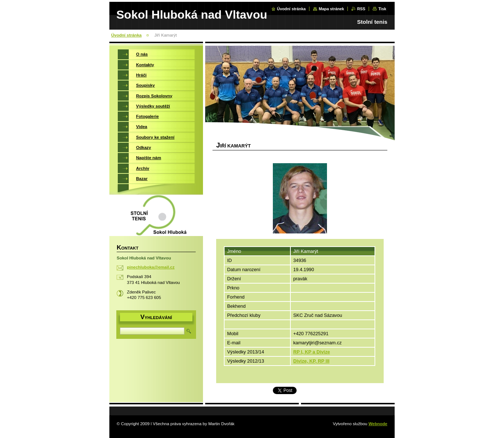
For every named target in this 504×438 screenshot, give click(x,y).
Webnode (378, 424)
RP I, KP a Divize (312, 352)
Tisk (382, 9)
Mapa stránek (331, 9)
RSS (361, 9)
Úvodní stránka (291, 9)
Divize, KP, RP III (311, 361)
